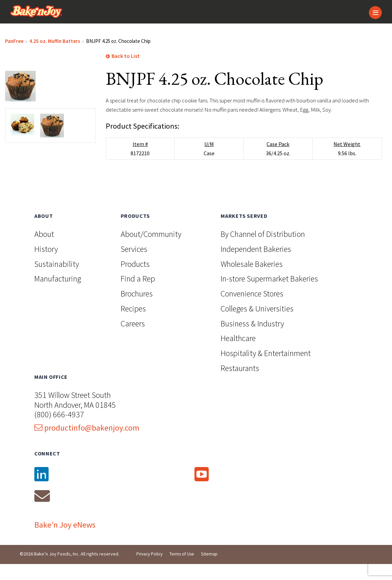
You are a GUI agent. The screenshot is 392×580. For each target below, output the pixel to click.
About (44, 249)
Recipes (133, 324)
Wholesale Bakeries (252, 279)
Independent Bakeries (256, 264)
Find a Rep (138, 294)
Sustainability (57, 279)
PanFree (14, 45)
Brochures (137, 309)
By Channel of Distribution (263, 249)
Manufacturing (58, 294)
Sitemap (214, 570)
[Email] (99, 511)
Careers (133, 339)
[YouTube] (255, 489)
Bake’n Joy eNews (65, 540)
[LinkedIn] (99, 489)
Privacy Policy (150, 570)
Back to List (123, 60)
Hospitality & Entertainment (266, 368)
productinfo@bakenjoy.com (87, 443)
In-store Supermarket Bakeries (269, 294)
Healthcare (238, 353)
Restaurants (240, 383)
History (46, 264)
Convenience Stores (252, 309)
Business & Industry (252, 339)
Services (134, 264)
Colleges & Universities (257, 324)
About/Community (151, 249)
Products (135, 279)
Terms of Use (185, 570)
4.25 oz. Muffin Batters (55, 45)
